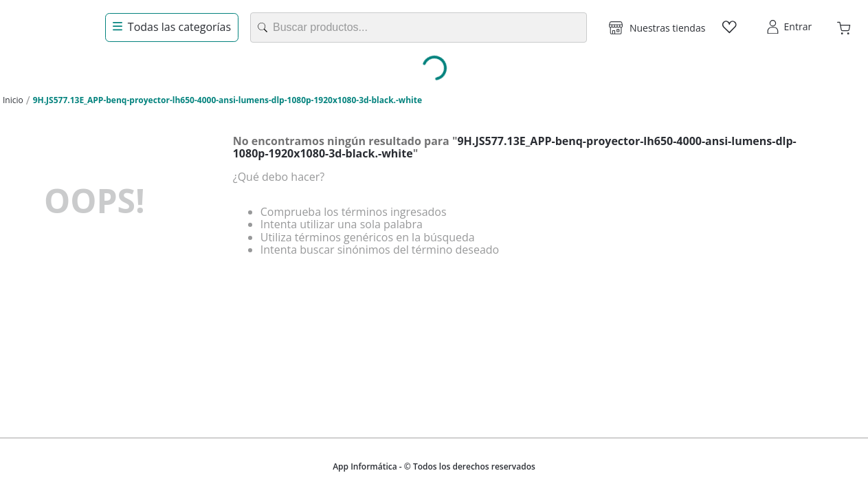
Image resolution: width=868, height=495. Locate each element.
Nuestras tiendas (667, 28)
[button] (657, 27)
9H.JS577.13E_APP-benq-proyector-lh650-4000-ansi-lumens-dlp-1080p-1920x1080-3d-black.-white (227, 100)
